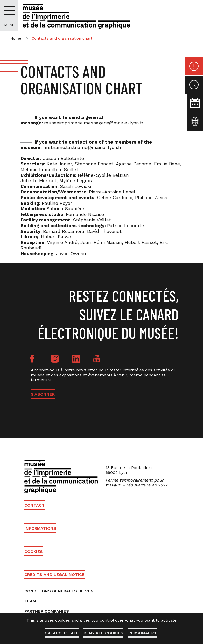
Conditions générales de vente (62, 591)
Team (30, 601)
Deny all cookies (103, 633)
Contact (34, 505)
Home (16, 38)
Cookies (34, 551)
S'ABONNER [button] (43, 394)
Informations (40, 528)
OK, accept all (61, 633)
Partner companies (47, 611)
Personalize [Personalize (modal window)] (143, 633)
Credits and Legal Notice (54, 575)
